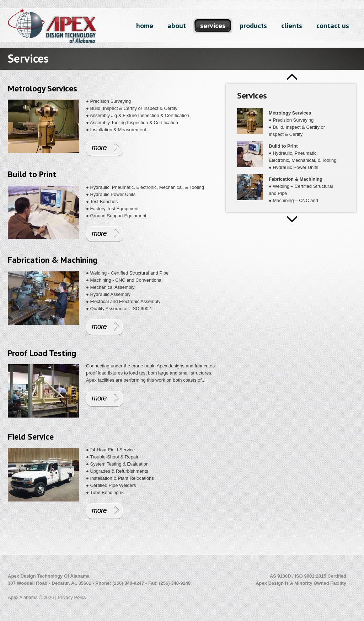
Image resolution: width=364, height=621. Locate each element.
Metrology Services (42, 88)
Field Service (31, 437)
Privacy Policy (72, 597)
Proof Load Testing (42, 353)
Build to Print (32, 174)
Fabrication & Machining (53, 260)
